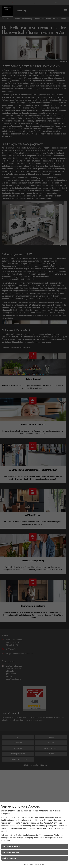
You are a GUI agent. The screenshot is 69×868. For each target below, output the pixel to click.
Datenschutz (40, 864)
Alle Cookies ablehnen (11, 852)
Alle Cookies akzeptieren (11, 846)
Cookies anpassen (9, 858)
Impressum (28, 864)
